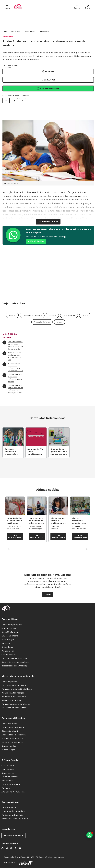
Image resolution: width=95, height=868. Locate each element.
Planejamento (8, 651)
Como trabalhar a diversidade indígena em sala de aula (12, 378)
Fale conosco (8, 770)
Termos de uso (9, 808)
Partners (6, 789)
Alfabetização (8, 640)
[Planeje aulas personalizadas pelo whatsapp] (89, 835)
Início (5, 31)
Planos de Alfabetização (13, 693)
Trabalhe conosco (10, 777)
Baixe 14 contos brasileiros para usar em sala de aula (12, 356)
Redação (12, 315)
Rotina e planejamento (12, 743)
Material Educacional (12, 701)
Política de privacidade (12, 816)
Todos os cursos (9, 724)
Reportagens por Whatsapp (14, 666)
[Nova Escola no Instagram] (11, 849)
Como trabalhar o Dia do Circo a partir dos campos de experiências (13, 345)
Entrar (88, 7)
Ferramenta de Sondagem (14, 686)
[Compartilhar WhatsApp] (6, 101)
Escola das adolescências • (14, 659)
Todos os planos (9, 682)
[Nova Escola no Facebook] (2, 849)
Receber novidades (13, 836)
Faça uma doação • (11, 785)
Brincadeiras (7, 648)
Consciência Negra (10, 633)
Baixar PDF (48, 80)
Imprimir (48, 71)
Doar (48, 595)
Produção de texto (42, 322)
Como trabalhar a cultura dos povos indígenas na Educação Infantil (13, 389)
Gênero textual (69, 315)
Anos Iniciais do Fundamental (37, 31)
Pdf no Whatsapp (48, 88)
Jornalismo (16, 31)
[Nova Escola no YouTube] (20, 849)
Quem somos (8, 774)
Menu (7, 7)
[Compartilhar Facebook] (14, 101)
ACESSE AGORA (36, 241)
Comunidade (8, 766)
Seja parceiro (8, 781)
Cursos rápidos (9, 747)
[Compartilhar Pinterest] (23, 101)
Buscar (77, 7)
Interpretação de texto (32, 315)
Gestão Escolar (9, 655)
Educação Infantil (10, 636)
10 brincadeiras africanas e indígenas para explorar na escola (13, 367)
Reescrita (52, 315)
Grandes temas (9, 629)
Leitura (59, 322)
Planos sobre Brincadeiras (14, 697)
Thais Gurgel (12, 65)
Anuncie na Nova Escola (13, 792)
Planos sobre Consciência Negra (17, 690)
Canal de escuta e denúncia (15, 819)
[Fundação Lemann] (26, 863)
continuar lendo (48, 222)
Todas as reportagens (12, 625)
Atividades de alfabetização (14, 708)
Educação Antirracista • (13, 728)
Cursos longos (8, 750)
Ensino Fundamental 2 (12, 739)
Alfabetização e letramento (14, 735)
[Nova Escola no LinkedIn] (15, 849)
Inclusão (6, 644)
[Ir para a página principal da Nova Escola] (18, 7)
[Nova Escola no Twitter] (7, 849)
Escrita (85, 315)
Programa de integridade (13, 812)
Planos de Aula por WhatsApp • (16, 705)
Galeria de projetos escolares (15, 663)
